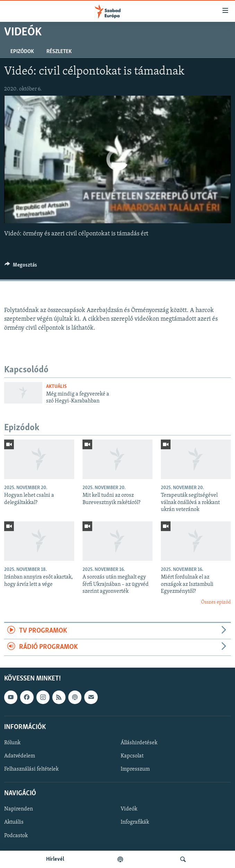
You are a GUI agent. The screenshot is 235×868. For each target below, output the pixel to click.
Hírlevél (55, 859)
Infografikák (135, 822)
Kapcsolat (132, 756)
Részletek (59, 52)
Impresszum (135, 769)
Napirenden (19, 809)
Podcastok (16, 835)
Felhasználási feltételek (31, 769)
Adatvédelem (20, 756)
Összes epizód (216, 602)
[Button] (21, 267)
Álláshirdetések (139, 743)
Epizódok (22, 52)
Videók (129, 809)
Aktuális (56, 387)
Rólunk (12, 743)
